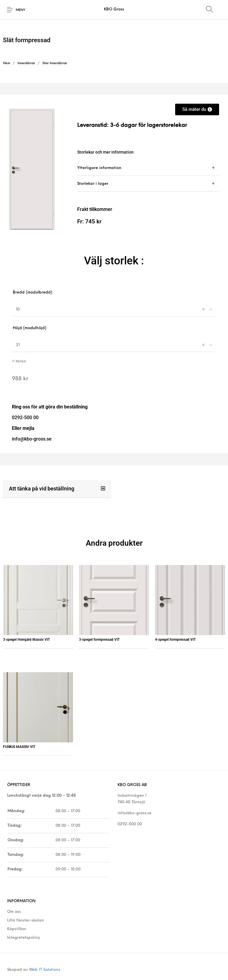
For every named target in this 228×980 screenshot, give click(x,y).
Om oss (14, 912)
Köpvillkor (17, 929)
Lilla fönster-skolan (26, 920)
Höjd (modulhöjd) (30, 328)
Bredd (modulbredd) (33, 292)
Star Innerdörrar (55, 63)
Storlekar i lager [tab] (93, 184)
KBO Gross (114, 9)
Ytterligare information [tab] (99, 168)
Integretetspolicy (24, 938)
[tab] (148, 168)
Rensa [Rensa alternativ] (21, 362)
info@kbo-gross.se (134, 813)
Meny (20, 10)
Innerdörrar (26, 63)
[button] (57, 489)
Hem (7, 63)
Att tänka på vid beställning (42, 489)
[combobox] (114, 309)
